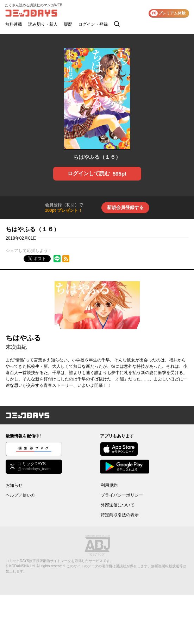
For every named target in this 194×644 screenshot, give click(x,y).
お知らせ (14, 485)
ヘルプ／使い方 (20, 495)
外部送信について (118, 505)
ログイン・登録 (93, 24)
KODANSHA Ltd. (22, 566)
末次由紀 (16, 347)
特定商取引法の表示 (120, 515)
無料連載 (14, 24)
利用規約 (109, 485)
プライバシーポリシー (122, 495)
